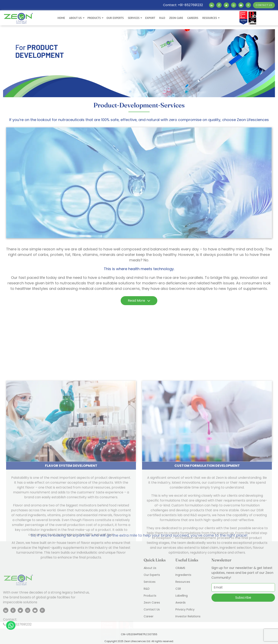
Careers (193, 18)
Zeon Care (176, 18)
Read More (139, 301)
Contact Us (152, 609)
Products (94, 18)
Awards (181, 603)
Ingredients (183, 575)
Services (134, 18)
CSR (178, 589)
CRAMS (180, 568)
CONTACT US (264, 5)
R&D (162, 18)
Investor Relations (188, 616)
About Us (75, 18)
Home (61, 18)
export (150, 18)
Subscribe (243, 598)
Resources (210, 18)
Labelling (182, 596)
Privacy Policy (185, 609)
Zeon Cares (152, 603)
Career (149, 616)
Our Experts (115, 18)
